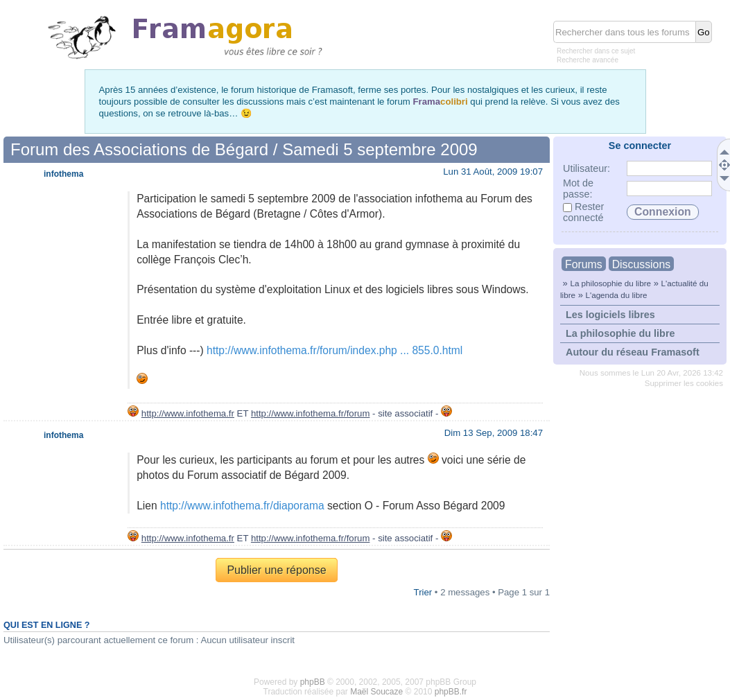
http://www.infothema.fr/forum (311, 413)
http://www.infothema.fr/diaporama (242, 506)
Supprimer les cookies (684, 383)
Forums (584, 264)
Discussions (641, 264)
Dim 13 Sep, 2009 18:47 (494, 433)
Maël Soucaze (376, 692)
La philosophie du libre (610, 283)
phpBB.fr (451, 692)
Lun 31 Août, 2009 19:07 (493, 172)
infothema (63, 174)
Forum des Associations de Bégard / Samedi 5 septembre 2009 (244, 149)
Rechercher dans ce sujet (596, 51)
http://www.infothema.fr (188, 413)
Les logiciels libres (610, 315)
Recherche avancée (588, 60)
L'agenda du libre (616, 295)
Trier (423, 592)
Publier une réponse (276, 570)
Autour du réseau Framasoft (633, 352)
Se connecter (640, 146)
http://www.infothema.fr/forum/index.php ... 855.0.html (334, 350)
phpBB (313, 682)
